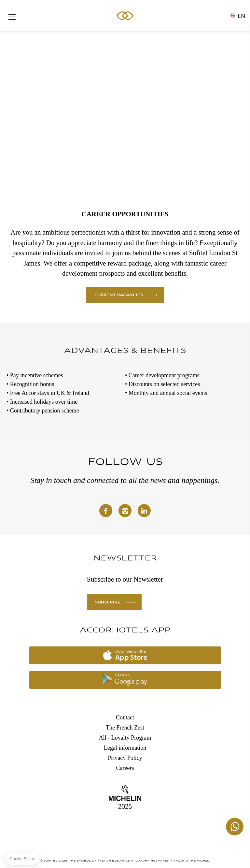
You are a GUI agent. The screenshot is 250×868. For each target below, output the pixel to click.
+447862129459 (235, 827)
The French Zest (125, 728)
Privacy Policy (125, 758)
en (242, 14)
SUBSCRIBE (108, 602)
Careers (125, 768)
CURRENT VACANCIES (119, 295)
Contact (125, 717)
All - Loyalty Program (125, 738)
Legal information (125, 748)
